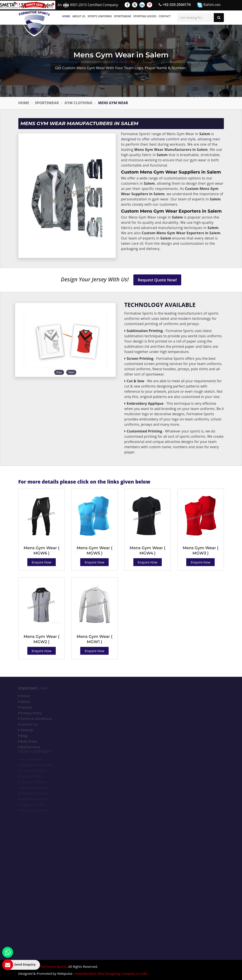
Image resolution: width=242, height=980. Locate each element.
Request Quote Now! (157, 280)
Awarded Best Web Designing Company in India (111, 973)
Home (66, 16)
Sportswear (122, 16)
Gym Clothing (78, 103)
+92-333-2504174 (175, 5)
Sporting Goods (145, 16)
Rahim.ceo (209, 5)
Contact (165, 16)
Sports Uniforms (100, 16)
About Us (79, 16)
